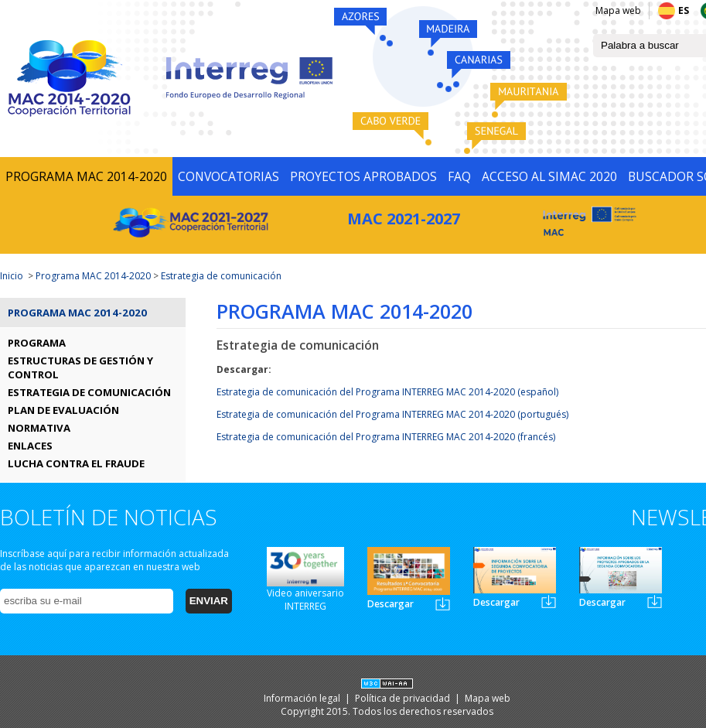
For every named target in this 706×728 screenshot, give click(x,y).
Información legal (303, 698)
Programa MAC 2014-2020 (93, 276)
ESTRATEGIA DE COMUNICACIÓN (89, 392)
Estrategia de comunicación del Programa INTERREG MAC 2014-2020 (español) (387, 392)
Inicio (12, 276)
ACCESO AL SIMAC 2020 (549, 176)
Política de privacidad (404, 698)
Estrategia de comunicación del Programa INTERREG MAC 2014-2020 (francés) (386, 437)
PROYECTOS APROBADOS (363, 176)
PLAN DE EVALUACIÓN (63, 410)
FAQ (459, 176)
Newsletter (443, 604)
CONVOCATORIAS (229, 176)
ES (684, 10)
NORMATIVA (39, 428)
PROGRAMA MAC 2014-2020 (86, 176)
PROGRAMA (37, 343)
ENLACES (30, 446)
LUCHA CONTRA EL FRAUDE (76, 463)
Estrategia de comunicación (221, 276)
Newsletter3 (655, 602)
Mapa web (618, 10)
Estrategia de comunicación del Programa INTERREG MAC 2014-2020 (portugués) (392, 414)
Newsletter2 (549, 602)
